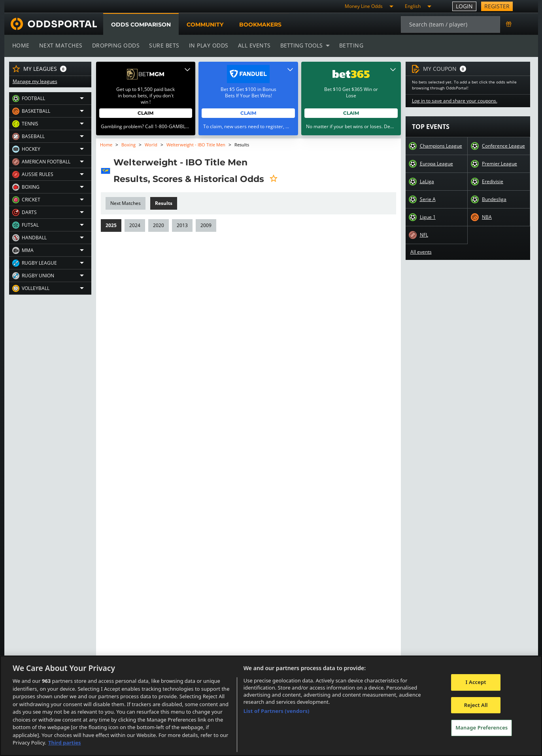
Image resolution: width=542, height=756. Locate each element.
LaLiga (427, 182)
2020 (158, 225)
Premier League (499, 164)
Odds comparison (141, 25)
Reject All (476, 705)
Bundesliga (494, 199)
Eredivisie (492, 182)
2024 (134, 225)
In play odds (206, 45)
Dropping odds (115, 45)
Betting (347, 45)
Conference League (503, 146)
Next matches (60, 45)
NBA (487, 217)
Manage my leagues (35, 81)
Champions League (441, 146)
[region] (271, 706)
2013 (181, 225)
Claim (146, 113)
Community (205, 25)
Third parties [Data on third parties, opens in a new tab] (65, 743)
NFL (424, 235)
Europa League (436, 164)
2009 (205, 225)
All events (251, 45)
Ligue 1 (428, 217)
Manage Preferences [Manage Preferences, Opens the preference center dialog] (482, 728)
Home (21, 45)
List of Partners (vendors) (277, 711)
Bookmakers (260, 25)
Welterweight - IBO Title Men (195, 145)
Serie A (428, 199)
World (150, 145)
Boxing (128, 145)
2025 (111, 225)
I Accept (476, 682)
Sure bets (163, 45)
